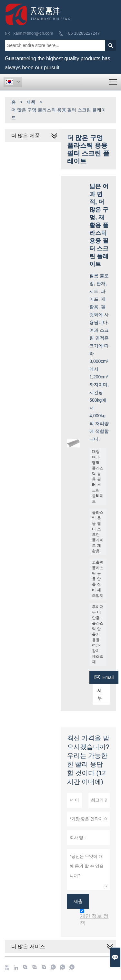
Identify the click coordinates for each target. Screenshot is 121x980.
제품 (31, 102)
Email (104, 677)
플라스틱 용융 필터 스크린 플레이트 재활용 (98, 532)
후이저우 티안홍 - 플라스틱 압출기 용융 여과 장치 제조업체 (98, 634)
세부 (100, 694)
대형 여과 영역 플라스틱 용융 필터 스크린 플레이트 (98, 476)
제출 (78, 901)
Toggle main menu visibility (113, 80)
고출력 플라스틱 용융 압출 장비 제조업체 (98, 579)
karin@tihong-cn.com (33, 33)
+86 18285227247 (83, 33)
